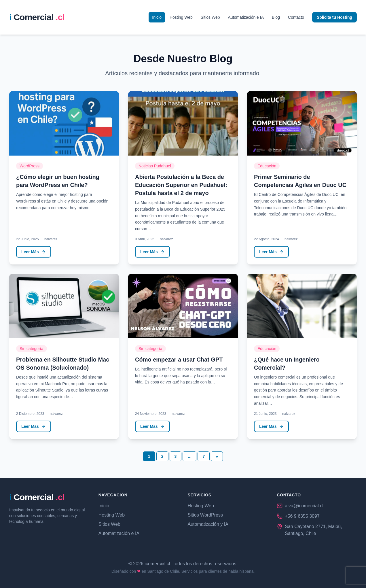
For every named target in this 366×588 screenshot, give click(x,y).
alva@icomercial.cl (304, 506)
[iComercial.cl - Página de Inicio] (37, 497)
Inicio (157, 17)
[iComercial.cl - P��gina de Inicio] (37, 17)
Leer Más (34, 252)
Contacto (296, 17)
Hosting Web (181, 17)
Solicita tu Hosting (334, 17)
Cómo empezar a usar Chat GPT (179, 360)
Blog (276, 17)
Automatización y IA (208, 524)
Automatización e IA (246, 17)
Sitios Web (210, 17)
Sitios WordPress (205, 515)
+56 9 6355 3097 (302, 516)
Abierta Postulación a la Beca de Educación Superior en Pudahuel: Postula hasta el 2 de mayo (181, 185)
